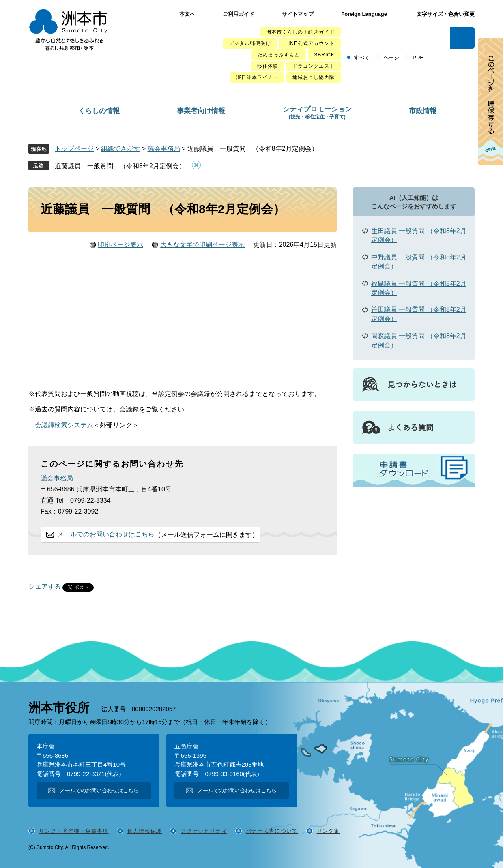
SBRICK (324, 55)
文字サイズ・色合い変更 (446, 14)
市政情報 (423, 111)
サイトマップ (298, 14)
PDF (418, 57)
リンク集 (328, 831)
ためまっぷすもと (279, 55)
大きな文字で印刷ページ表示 (202, 245)
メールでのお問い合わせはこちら (106, 534)
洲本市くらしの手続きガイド (300, 32)
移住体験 (268, 66)
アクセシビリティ (204, 831)
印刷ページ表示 (120, 245)
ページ (391, 57)
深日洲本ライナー (257, 77)
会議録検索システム (64, 425)
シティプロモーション (317, 113)
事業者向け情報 (201, 111)
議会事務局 (164, 149)
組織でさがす (120, 149)
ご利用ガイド (239, 14)
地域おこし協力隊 (314, 77)
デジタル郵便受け (250, 43)
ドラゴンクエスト (314, 66)
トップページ (74, 149)
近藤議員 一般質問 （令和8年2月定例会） (120, 166)
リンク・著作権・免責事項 (74, 831)
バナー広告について (272, 831)
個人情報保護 (145, 831)
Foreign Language (364, 14)
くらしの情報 (99, 111)
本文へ (187, 14)
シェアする (45, 587)
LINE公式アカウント (310, 43)
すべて (362, 57)
